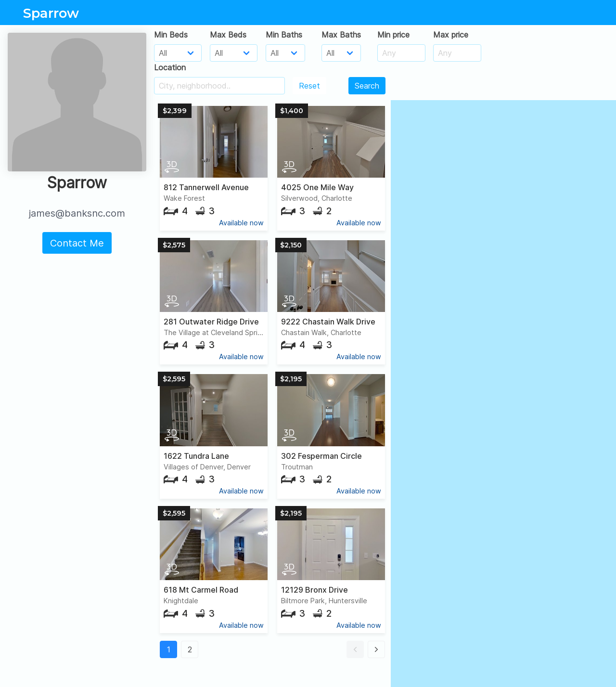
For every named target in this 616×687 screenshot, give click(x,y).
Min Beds (171, 35)
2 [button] (190, 649)
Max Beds (228, 35)
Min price (393, 35)
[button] (355, 649)
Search (367, 86)
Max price (451, 35)
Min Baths (284, 35)
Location (170, 67)
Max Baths (341, 35)
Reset (309, 86)
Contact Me (77, 243)
